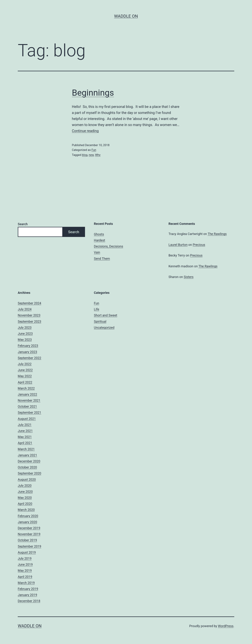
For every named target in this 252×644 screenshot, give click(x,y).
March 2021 (26, 449)
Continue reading (85, 131)
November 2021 (29, 400)
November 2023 (29, 315)
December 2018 (29, 601)
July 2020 (25, 486)
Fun (94, 150)
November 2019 (29, 534)
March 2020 (26, 510)
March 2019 (26, 583)
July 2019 (25, 558)
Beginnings (93, 93)
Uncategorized (104, 328)
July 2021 (25, 425)
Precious (199, 245)
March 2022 (26, 388)
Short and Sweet (106, 315)
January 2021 (27, 455)
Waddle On (126, 16)
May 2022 (25, 376)
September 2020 (29, 473)
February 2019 (28, 589)
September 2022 (29, 358)
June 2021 (25, 431)
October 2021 (27, 406)
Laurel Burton (178, 245)
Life (97, 309)
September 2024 (29, 303)
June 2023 (25, 334)
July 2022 (25, 364)
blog (85, 155)
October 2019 (27, 540)
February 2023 (28, 346)
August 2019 (27, 552)
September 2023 (29, 321)
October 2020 (27, 467)
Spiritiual (100, 321)
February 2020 (28, 516)
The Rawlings (217, 234)
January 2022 (27, 394)
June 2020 (25, 492)
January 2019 (27, 595)
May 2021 (25, 437)
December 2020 (29, 461)
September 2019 (29, 546)
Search (23, 224)
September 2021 (29, 412)
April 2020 (25, 504)
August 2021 (27, 419)
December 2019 (29, 528)
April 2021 (25, 443)
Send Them (102, 259)
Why (98, 155)
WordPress (226, 626)
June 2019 (25, 564)
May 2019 (25, 570)
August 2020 (27, 479)
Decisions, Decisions (109, 246)
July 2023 (25, 328)
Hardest (99, 240)
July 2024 (25, 309)
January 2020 (27, 522)
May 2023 (25, 340)
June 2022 (25, 370)
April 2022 (25, 382)
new (91, 155)
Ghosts (99, 234)
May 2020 (25, 498)
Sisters (189, 277)
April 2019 (25, 577)
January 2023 (27, 352)
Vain (97, 252)
